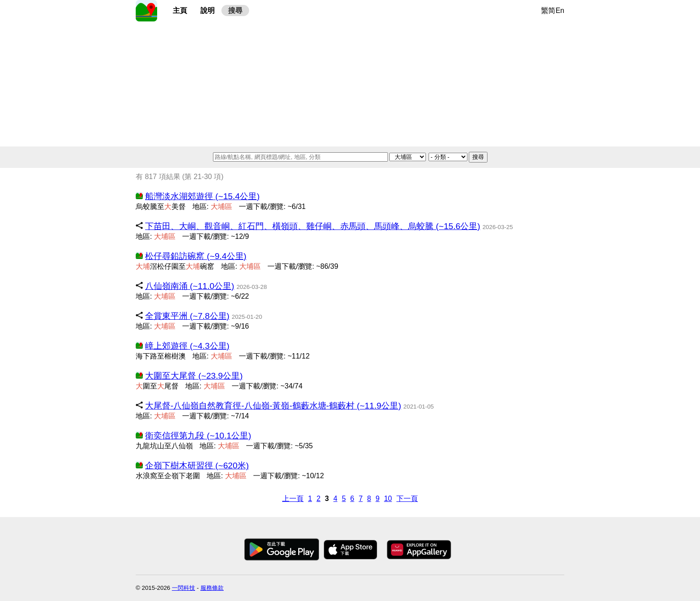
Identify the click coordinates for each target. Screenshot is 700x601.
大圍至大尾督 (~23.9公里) (194, 376)
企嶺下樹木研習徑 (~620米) (197, 465)
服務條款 (212, 588)
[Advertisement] (350, 84)
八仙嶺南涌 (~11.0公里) (190, 286)
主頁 (180, 10)
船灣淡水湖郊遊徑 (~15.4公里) (202, 196)
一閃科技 (183, 588)
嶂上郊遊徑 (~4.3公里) (187, 346)
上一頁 (293, 499)
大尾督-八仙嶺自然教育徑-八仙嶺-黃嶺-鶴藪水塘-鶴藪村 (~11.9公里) (273, 406)
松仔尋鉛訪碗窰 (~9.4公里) (196, 256)
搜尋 (235, 10)
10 (388, 499)
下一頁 (407, 499)
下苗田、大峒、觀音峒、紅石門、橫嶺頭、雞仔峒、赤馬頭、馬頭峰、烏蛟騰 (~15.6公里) (313, 226)
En (560, 10)
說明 (208, 10)
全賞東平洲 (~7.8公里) (187, 316)
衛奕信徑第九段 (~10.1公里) (198, 436)
